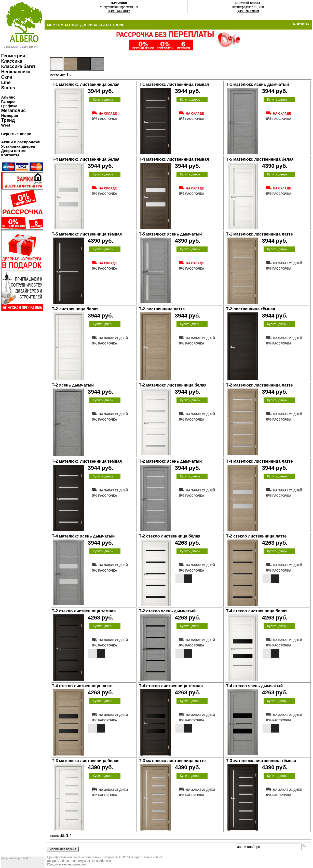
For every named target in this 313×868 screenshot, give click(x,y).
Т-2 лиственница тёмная (251, 309)
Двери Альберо (58, 861)
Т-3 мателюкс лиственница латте (172, 761)
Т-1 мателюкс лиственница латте (260, 234)
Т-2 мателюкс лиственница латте (260, 385)
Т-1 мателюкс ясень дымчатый (258, 84)
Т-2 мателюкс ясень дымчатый (171, 461)
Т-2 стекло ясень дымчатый (167, 611)
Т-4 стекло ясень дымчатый (255, 686)
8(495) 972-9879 (248, 11)
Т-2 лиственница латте (162, 309)
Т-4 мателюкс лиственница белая (86, 159)
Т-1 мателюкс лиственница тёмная (174, 84)
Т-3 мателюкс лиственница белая (86, 761)
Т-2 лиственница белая (75, 309)
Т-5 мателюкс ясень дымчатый (171, 234)
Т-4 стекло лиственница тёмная (171, 686)
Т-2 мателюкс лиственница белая (173, 385)
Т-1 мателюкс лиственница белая (86, 84)
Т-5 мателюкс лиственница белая (260, 159)
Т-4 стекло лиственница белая (257, 611)
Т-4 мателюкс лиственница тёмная (174, 159)
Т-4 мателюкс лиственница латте (260, 461)
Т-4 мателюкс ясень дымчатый (83, 536)
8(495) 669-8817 (119, 11)
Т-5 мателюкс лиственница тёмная (87, 234)
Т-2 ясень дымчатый (73, 385)
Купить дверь (103, 99)
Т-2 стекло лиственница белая (170, 536)
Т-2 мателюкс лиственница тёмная (87, 461)
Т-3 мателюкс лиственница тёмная (261, 761)
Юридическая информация (66, 864)
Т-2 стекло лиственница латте (256, 536)
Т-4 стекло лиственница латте (82, 686)
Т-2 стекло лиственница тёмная (84, 611)
